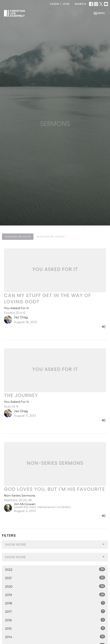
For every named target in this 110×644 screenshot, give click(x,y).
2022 (55, 569)
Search (80, 4)
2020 (55, 586)
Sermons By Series (51, 237)
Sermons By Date (18, 237)
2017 (55, 611)
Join (66, 4)
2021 (55, 578)
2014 (55, 637)
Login (55, 4)
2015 (55, 628)
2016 (55, 620)
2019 (55, 595)
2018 (55, 603)
